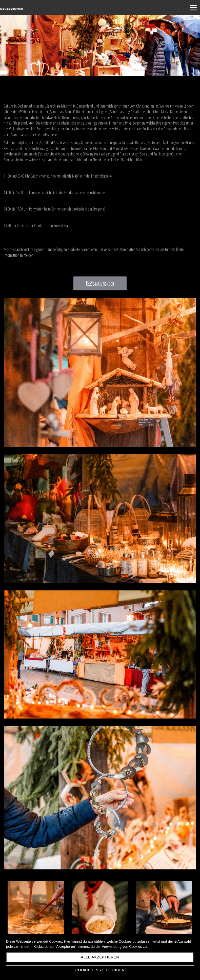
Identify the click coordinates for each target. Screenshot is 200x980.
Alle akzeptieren (100, 957)
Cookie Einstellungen (100, 970)
